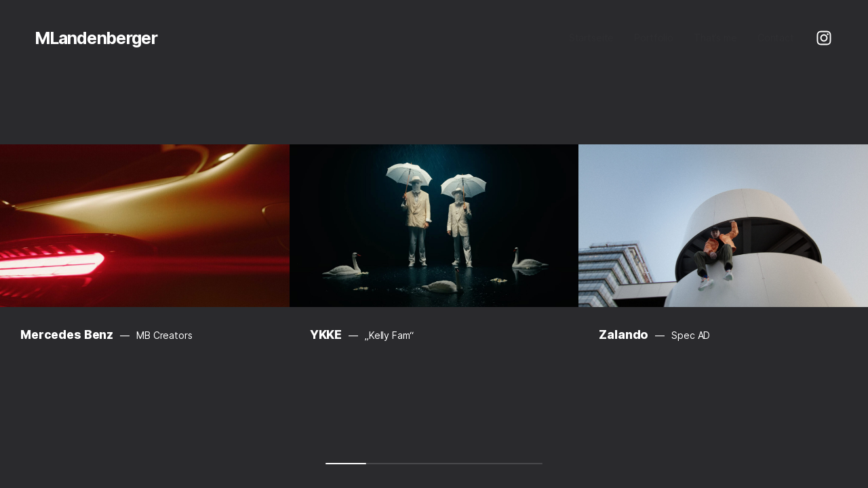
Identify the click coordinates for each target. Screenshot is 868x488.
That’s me (715, 38)
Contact (776, 38)
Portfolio (654, 38)
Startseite (592, 38)
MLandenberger (96, 38)
